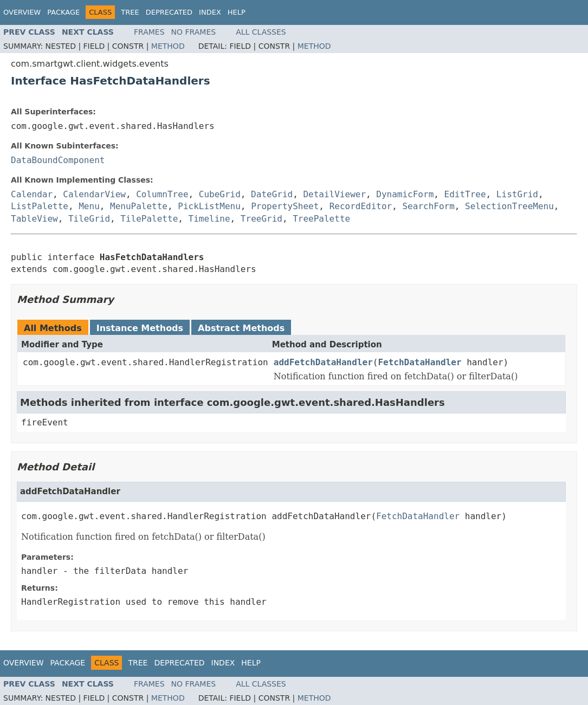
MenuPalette (139, 206)
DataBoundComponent (58, 160)
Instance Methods (140, 328)
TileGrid (89, 219)
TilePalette (149, 219)
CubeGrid (220, 194)
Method (168, 46)
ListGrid (517, 194)
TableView (34, 219)
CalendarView (94, 194)
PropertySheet (285, 206)
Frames (149, 32)
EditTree (465, 194)
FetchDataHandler (419, 362)
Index (210, 12)
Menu (89, 206)
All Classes (261, 32)
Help (237, 12)
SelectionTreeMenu (509, 206)
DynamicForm (405, 194)
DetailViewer (334, 194)
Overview (22, 12)
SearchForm (428, 206)
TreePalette (321, 219)
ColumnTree (162, 194)
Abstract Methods (241, 328)
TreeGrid (261, 219)
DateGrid (272, 194)
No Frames (194, 32)
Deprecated (169, 12)
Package (63, 12)
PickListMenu (209, 206)
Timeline (209, 219)
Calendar (32, 194)
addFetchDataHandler (323, 362)
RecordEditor (361, 206)
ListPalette (40, 206)
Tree (130, 12)
